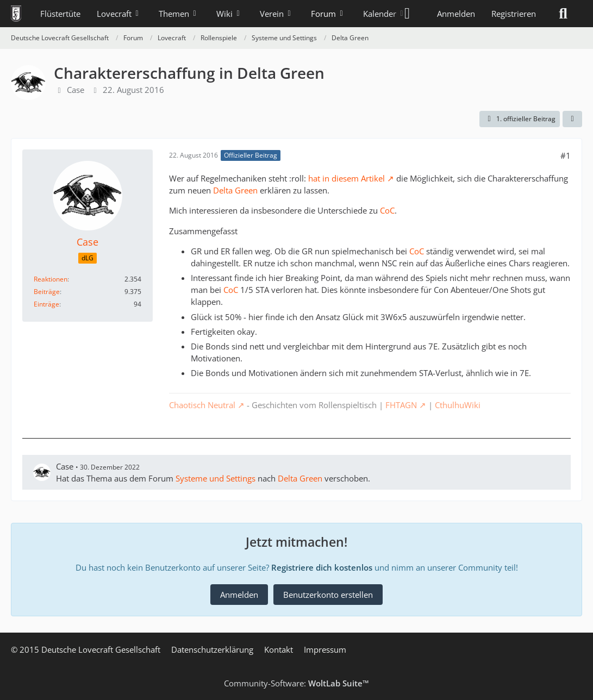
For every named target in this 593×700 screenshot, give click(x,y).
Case (76, 90)
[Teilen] (572, 119)
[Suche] (563, 14)
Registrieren (514, 14)
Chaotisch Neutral (202, 405)
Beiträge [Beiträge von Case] (47, 292)
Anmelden (456, 14)
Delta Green (235, 190)
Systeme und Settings (216, 478)
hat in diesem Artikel (347, 178)
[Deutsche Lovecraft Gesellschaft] (16, 14)
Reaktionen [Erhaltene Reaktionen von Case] (51, 279)
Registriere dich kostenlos (322, 567)
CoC (387, 210)
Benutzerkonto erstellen (328, 595)
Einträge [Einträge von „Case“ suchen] (46, 304)
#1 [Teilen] (566, 155)
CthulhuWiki (458, 405)
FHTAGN (401, 405)
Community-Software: (296, 683)
